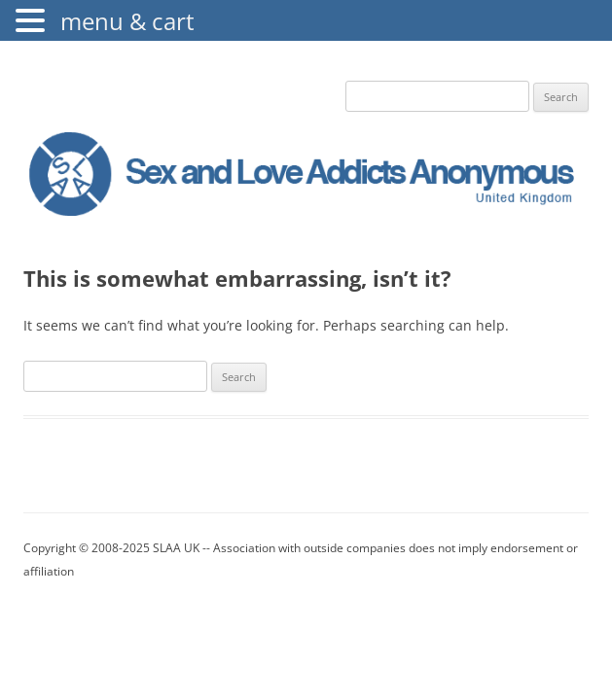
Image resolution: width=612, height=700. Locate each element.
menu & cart (127, 21)
